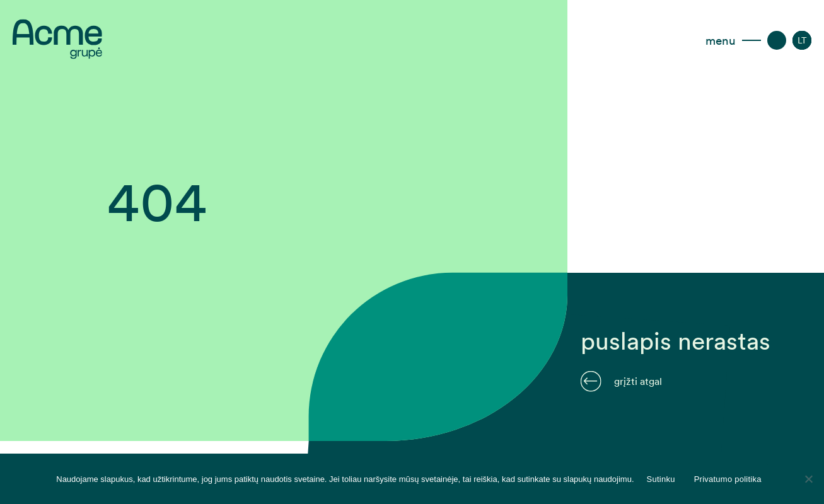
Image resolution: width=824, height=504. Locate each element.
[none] (802, 40)
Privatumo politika (728, 479)
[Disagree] (808, 479)
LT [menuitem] (802, 40)
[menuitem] (802, 40)
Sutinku (661, 479)
